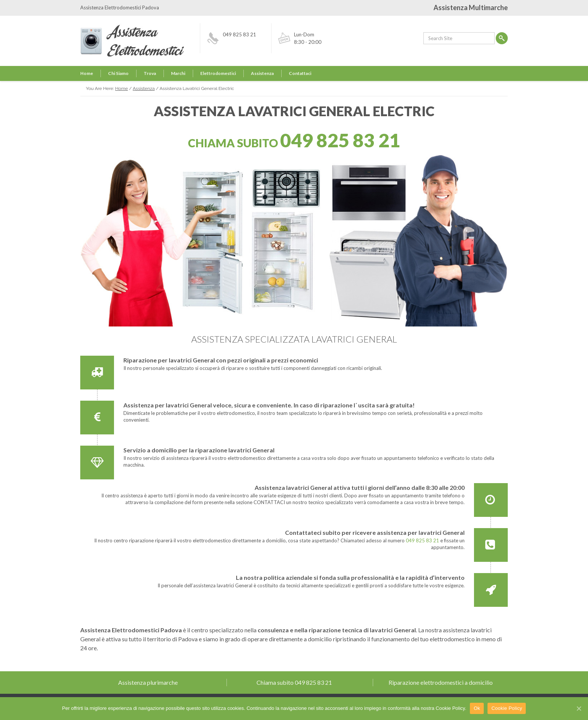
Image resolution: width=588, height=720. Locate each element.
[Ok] (579, 708)
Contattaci (300, 73)
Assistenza (262, 73)
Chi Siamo (118, 73)
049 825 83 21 (239, 34)
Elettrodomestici (218, 73)
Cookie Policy (507, 708)
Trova (150, 73)
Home (87, 73)
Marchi (178, 73)
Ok (477, 708)
